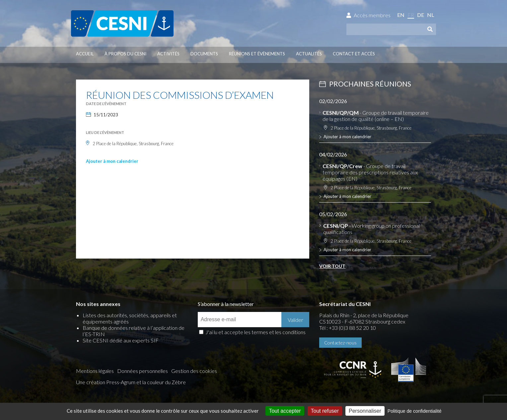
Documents (204, 54)
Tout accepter (285, 411)
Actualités (309, 54)
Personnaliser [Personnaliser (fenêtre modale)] (365, 411)
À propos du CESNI (125, 54)
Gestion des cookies (194, 371)
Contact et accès (354, 54)
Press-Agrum (121, 382)
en (401, 15)
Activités (168, 54)
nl (431, 15)
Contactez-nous (340, 343)
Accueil (85, 54)
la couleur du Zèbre (164, 382)
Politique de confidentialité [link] (415, 411)
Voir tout (332, 266)
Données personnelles (143, 371)
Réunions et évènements (257, 54)
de (421, 15)
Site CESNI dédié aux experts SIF (121, 340)
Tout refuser (325, 411)
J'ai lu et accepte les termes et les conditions (255, 332)
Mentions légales (95, 371)
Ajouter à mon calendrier (112, 161)
